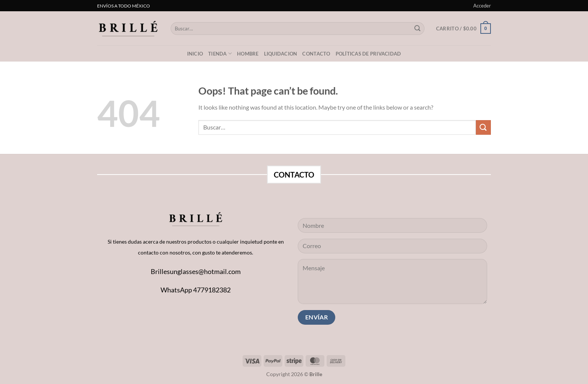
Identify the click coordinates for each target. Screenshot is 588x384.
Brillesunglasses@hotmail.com (196, 271)
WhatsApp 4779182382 (196, 290)
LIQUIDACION (281, 54)
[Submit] (417, 29)
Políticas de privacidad (368, 54)
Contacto (316, 54)
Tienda (220, 53)
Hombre (248, 54)
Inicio (195, 54)
